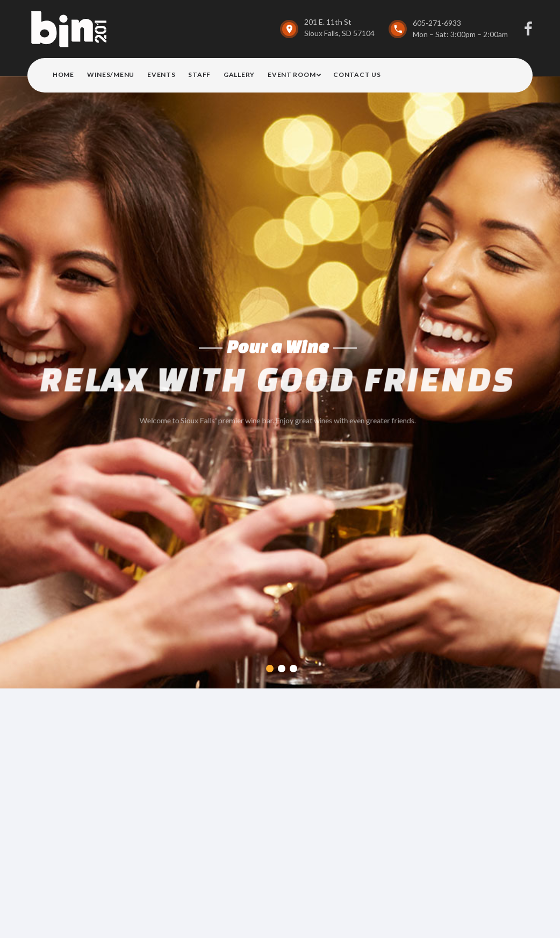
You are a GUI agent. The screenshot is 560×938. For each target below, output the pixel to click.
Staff (199, 74)
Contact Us (357, 74)
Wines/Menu (111, 74)
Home (63, 74)
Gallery (239, 74)
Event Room (292, 74)
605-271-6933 (437, 23)
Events (161, 74)
